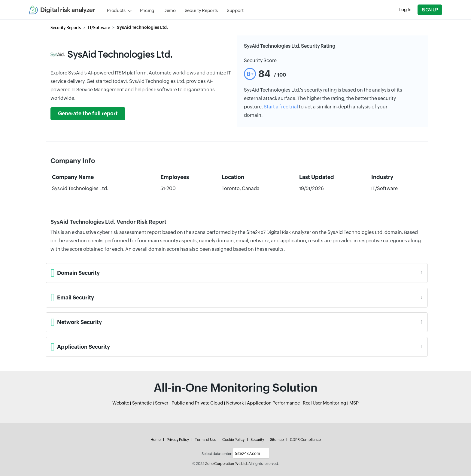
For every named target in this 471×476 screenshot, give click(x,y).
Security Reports (201, 10)
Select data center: (217, 454)
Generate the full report (88, 114)
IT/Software (99, 27)
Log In (405, 9)
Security (257, 440)
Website (121, 403)
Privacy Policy (178, 440)
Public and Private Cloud (197, 403)
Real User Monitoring (325, 403)
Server (162, 403)
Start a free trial (281, 107)
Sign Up (430, 10)
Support (235, 10)
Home (156, 440)
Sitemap (277, 440)
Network (235, 403)
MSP (354, 403)
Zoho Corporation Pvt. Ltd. (226, 464)
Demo (170, 10)
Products (116, 10)
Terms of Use (206, 440)
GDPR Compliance (305, 440)
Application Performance (273, 403)
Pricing (147, 10)
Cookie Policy (233, 440)
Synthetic (142, 403)
